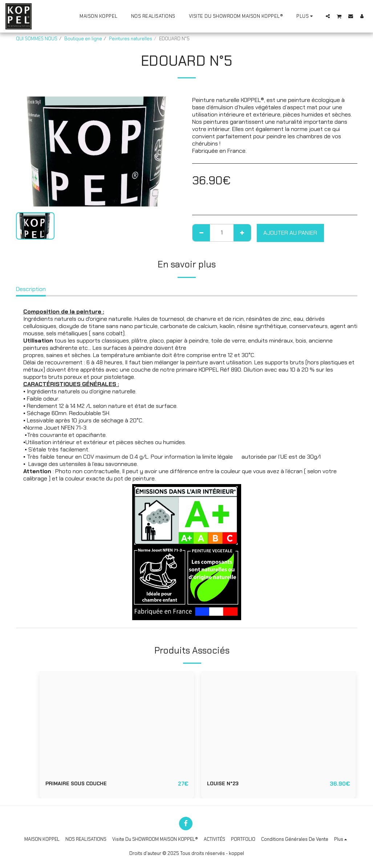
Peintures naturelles (131, 39)
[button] (328, 16)
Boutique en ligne (83, 39)
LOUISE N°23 (225, 784)
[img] (117, 722)
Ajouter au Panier (290, 233)
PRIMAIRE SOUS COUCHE (80, 784)
